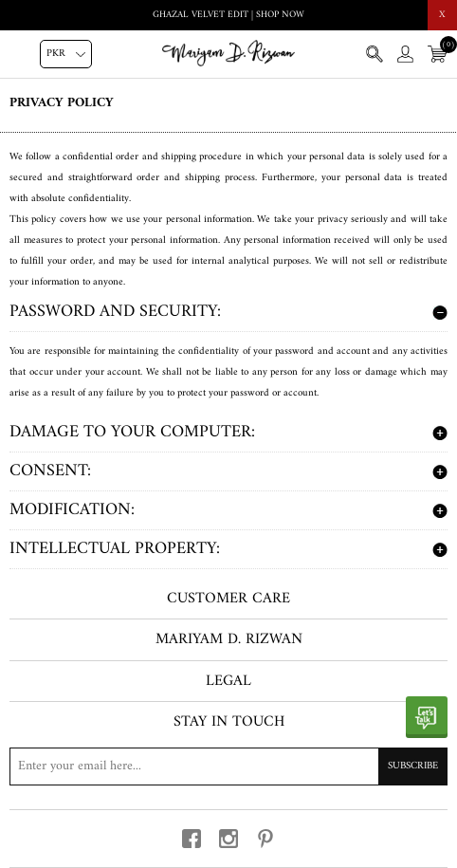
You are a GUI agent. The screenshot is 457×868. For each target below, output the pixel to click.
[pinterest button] (265, 839)
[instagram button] (228, 839)
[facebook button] (192, 839)
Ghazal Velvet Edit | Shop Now (228, 15)
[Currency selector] (66, 54)
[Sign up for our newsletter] (228, 766)
